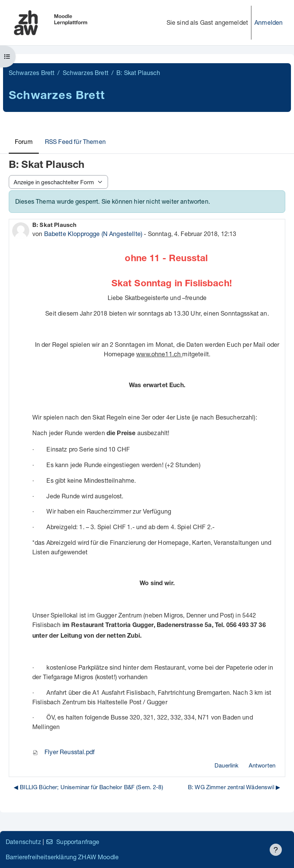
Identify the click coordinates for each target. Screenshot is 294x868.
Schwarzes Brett (32, 73)
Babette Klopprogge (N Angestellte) (93, 234)
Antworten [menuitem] (262, 765)
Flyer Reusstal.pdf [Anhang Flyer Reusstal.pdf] (64, 752)
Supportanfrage (72, 842)
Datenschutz (23, 842)
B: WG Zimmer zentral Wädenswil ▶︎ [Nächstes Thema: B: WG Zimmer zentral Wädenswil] (234, 787)
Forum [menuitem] (24, 141)
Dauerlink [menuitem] (226, 765)
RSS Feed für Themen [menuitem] (75, 141)
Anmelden (269, 22)
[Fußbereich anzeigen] (276, 850)
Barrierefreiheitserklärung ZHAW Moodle (62, 857)
